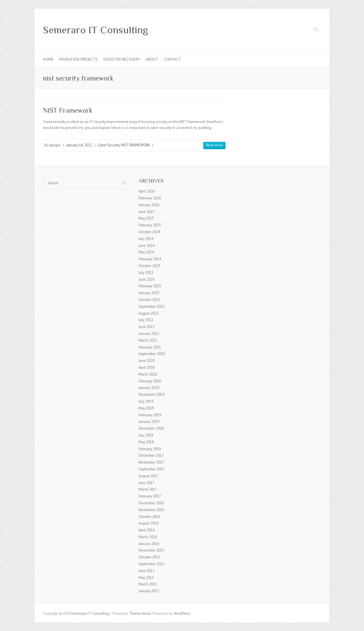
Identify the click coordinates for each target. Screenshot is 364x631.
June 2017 (146, 483)
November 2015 (151, 550)
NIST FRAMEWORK (136, 145)
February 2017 (150, 496)
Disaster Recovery (122, 59)
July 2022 (146, 320)
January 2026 (149, 205)
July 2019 (146, 401)
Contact (172, 59)
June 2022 (146, 327)
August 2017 (148, 476)
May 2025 (146, 218)
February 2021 (150, 347)
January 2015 (149, 591)
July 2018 (146, 435)
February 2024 (150, 259)
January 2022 (149, 334)
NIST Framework (68, 110)
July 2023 (146, 273)
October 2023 (149, 266)
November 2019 (151, 395)
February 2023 (150, 286)
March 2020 (148, 374)
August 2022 (148, 313)
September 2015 (152, 564)
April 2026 (147, 191)
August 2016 (148, 523)
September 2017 (152, 469)
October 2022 (149, 300)
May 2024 (146, 252)
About (152, 59)
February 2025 (150, 225)
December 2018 (151, 428)
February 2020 (150, 381)
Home (48, 59)
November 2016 (151, 510)
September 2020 (152, 354)
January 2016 (149, 544)
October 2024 (149, 232)
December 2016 (151, 503)
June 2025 (146, 212)
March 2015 (148, 584)
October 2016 (149, 517)
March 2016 (148, 537)
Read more (214, 145)
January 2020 (149, 388)
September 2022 (152, 307)
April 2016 (147, 530)
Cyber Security (108, 145)
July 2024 (146, 239)
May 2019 (146, 408)
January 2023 (149, 293)
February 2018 (150, 449)
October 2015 (149, 557)
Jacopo (55, 145)
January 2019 (149, 422)
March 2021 (148, 340)
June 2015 (146, 571)
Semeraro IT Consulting (95, 30)
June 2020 (146, 361)
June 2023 (146, 279)
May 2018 (146, 442)
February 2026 (150, 198)
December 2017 (151, 455)
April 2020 (147, 367)
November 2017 (151, 462)
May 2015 (146, 578)
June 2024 (146, 246)
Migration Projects (78, 59)
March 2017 (148, 489)
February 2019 (150, 415)
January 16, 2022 (79, 145)
